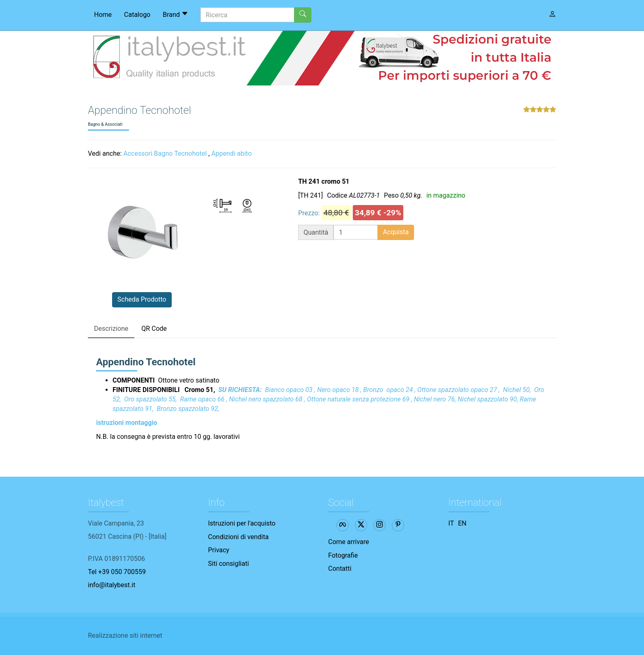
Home (103, 15)
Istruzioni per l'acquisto (242, 523)
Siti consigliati (229, 564)
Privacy (219, 550)
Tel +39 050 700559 (117, 572)
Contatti (340, 569)
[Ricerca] (247, 15)
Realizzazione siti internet (125, 635)
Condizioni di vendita (239, 537)
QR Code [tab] (154, 329)
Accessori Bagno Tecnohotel (165, 153)
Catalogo (137, 15)
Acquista (396, 232)
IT (451, 523)
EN (462, 523)
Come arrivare (349, 542)
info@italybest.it (112, 585)
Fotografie (343, 555)
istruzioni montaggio (127, 423)
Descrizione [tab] (111, 329)
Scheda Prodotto (142, 299)
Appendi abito (231, 153)
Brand (175, 14)
